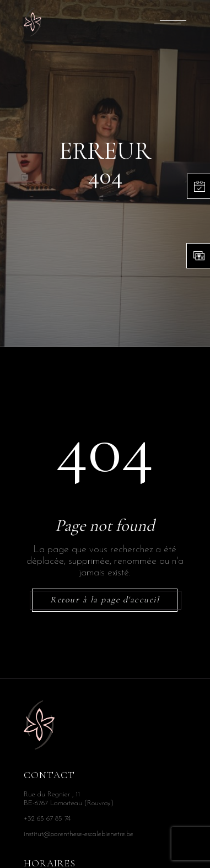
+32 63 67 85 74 (47, 819)
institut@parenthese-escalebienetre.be (79, 834)
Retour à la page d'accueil (105, 600)
